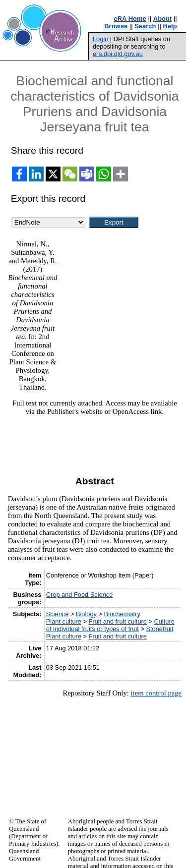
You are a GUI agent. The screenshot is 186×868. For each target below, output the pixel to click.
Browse (116, 26)
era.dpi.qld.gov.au (118, 54)
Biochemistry (122, 614)
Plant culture (64, 621)
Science (58, 614)
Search (145, 26)
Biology (86, 614)
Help (170, 26)
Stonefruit (159, 629)
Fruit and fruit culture (118, 621)
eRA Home (130, 19)
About (163, 19)
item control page (156, 693)
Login (100, 39)
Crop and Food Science (79, 595)
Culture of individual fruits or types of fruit (110, 625)
